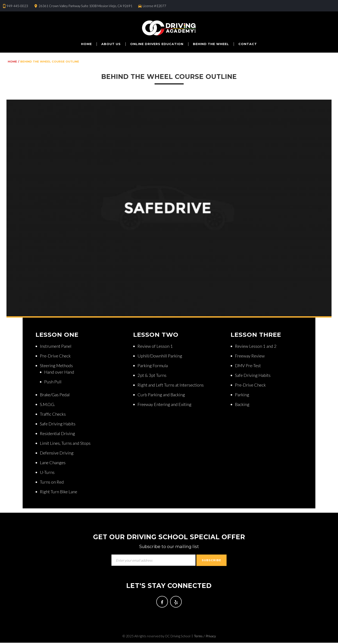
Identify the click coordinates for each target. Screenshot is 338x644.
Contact (248, 44)
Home (86, 44)
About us (111, 44)
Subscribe (211, 560)
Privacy (211, 637)
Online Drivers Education (157, 44)
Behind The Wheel (211, 44)
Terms (198, 637)
